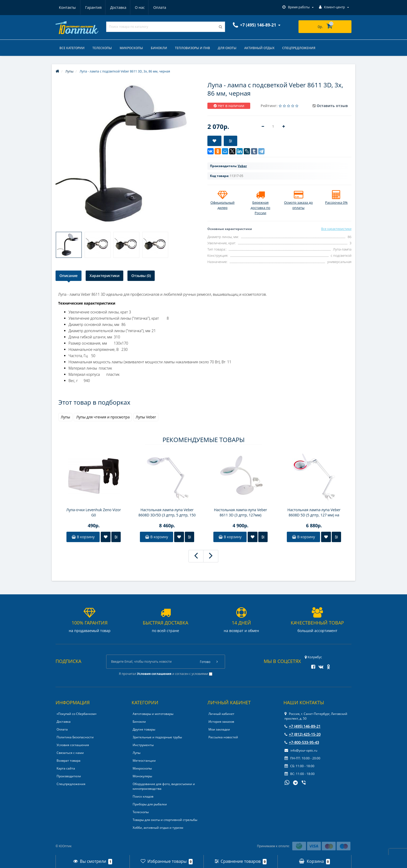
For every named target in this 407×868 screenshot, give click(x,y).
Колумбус (313, 657)
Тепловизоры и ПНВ (192, 48)
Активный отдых (259, 48)
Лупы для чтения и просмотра (103, 417)
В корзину (83, 537)
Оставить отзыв (332, 106)
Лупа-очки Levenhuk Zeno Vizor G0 (93, 512)
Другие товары (144, 729)
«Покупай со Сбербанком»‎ (77, 714)
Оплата (136, 7)
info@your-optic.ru (301, 750)
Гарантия (67, 7)
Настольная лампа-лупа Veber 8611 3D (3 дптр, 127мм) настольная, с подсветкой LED (240, 512)
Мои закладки (219, 729)
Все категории (72, 48)
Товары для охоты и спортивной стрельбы (165, 820)
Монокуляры (142, 776)
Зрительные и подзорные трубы (157, 737)
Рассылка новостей (223, 737)
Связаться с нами (70, 753)
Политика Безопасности (75, 737)
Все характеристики (336, 229)
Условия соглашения (73, 745)
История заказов (221, 722)
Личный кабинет (221, 714)
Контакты (160, 7)
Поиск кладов (143, 796)
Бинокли (159, 48)
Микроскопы (131, 48)
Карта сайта (66, 768)
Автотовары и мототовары (153, 714)
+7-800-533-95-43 (302, 742)
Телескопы (102, 48)
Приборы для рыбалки (150, 804)
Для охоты (227, 48)
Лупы (65, 417)
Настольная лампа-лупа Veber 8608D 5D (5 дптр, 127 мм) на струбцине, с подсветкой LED (314, 512)
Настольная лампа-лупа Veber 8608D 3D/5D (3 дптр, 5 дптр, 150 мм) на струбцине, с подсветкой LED (167, 512)
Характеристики (104, 276)
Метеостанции (144, 761)
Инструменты (143, 745)
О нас (115, 7)
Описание (69, 276)
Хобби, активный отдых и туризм (158, 828)
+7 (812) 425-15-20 (303, 734)
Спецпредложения (299, 48)
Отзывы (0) (141, 276)
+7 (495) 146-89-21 (303, 726)
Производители (69, 776)
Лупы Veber (146, 417)
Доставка (93, 7)
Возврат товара (69, 761)
